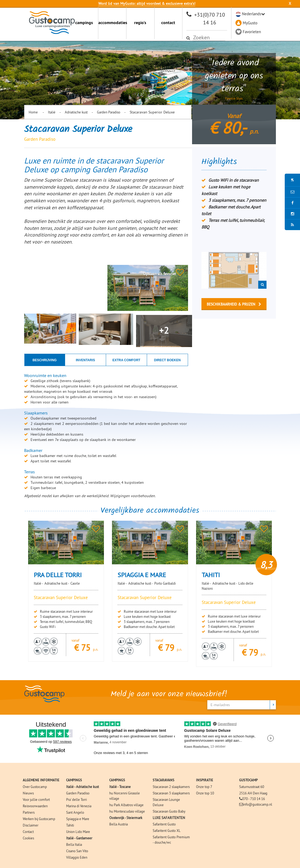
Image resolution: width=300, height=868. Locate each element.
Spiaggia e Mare (78, 819)
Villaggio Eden (77, 857)
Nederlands (252, 14)
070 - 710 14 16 (254, 799)
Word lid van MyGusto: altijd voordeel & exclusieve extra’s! (147, 3)
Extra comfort (126, 360)
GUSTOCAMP (248, 780)
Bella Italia (74, 844)
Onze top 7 (204, 787)
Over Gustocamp (35, 787)
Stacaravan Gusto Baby (169, 811)
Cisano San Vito (77, 851)
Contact (28, 832)
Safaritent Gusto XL (167, 831)
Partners (29, 812)
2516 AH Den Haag (253, 793)
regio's (140, 23)
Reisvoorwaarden (35, 806)
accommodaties (112, 23)
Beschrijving (44, 360)
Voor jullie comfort (36, 800)
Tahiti (70, 825)
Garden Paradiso (109, 112)
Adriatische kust (76, 112)
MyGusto (250, 23)
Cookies (28, 838)
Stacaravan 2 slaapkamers (171, 787)
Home (34, 112)
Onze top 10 (205, 793)
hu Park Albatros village (126, 805)
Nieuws (28, 793)
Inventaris (85, 360)
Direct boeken (167, 360)
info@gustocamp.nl (258, 804)
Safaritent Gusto (164, 824)
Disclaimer (31, 825)
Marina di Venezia (79, 806)
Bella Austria (119, 824)
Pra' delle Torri (76, 800)
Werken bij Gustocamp (39, 819)
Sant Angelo (75, 812)
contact (168, 23)
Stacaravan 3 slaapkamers (171, 793)
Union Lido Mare (78, 832)
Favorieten (252, 32)
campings (84, 23)
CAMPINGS (74, 780)
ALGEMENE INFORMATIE (41, 780)
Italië (52, 112)
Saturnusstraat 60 (252, 787)
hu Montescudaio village (127, 811)
